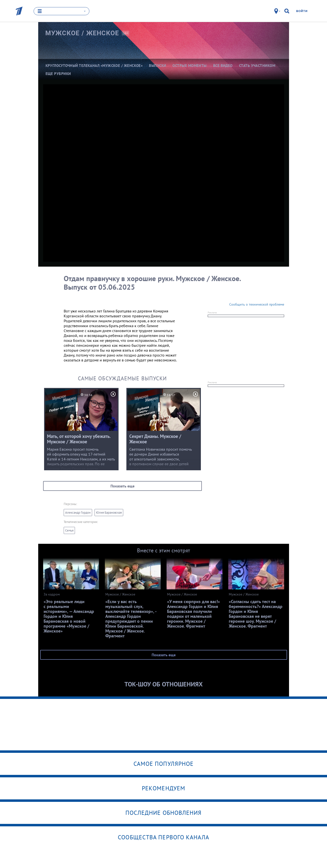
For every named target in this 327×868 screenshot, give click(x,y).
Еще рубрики (58, 74)
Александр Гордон (78, 513)
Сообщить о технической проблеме (257, 304)
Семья (69, 530)
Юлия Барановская (109, 513)
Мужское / (82, 33)
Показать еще (122, 486)
